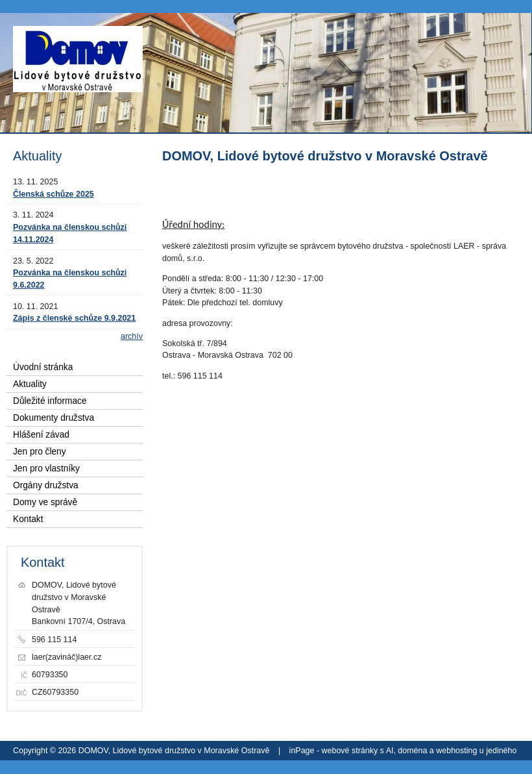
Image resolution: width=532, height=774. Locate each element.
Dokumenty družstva (54, 418)
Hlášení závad (41, 435)
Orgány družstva (46, 485)
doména (412, 751)
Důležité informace (50, 401)
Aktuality (30, 384)
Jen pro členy (40, 452)
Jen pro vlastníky (46, 468)
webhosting (456, 751)
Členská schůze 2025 (54, 194)
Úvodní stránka (43, 367)
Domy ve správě (45, 502)
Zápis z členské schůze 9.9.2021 (74, 318)
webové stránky (350, 751)
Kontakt (28, 519)
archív (132, 336)
